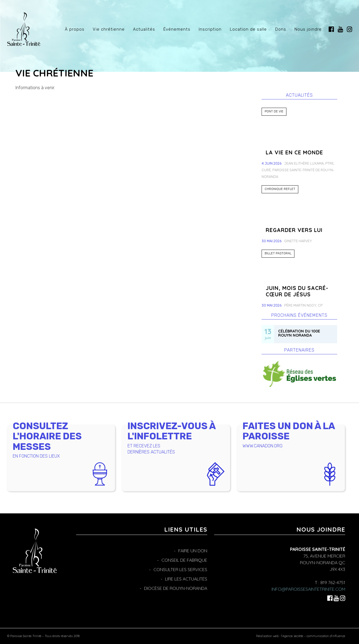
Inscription (210, 29)
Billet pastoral (278, 253)
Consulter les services (180, 569)
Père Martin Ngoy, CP (303, 305)
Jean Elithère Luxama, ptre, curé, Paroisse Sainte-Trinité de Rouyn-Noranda (298, 170)
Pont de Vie (274, 111)
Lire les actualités (186, 579)
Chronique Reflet (280, 189)
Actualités (144, 29)
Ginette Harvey (298, 241)
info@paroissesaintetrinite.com (308, 589)
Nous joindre (308, 29)
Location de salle (248, 29)
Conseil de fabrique (184, 560)
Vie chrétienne (109, 29)
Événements (177, 29)
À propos (75, 29)
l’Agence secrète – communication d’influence (313, 636)
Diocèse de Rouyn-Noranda (176, 588)
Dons (281, 29)
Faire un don (193, 551)
